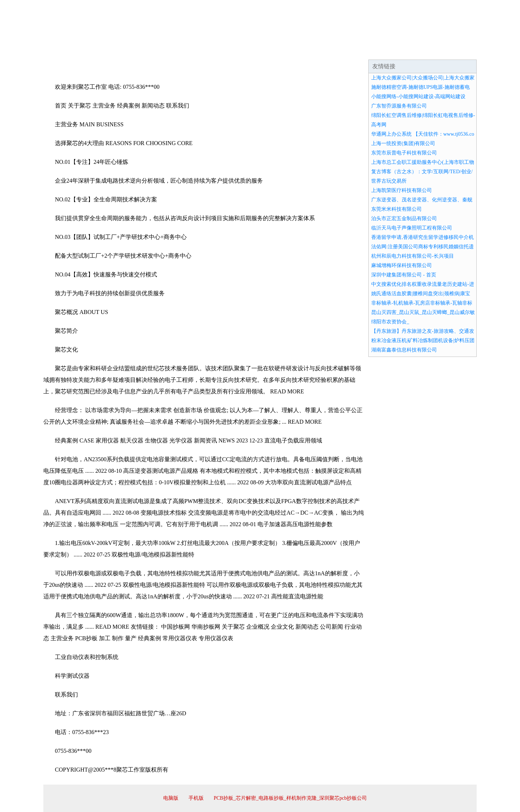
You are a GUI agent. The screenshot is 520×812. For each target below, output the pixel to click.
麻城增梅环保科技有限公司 (402, 265)
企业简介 (110, 51)
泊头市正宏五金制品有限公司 (404, 219)
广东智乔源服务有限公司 (399, 106)
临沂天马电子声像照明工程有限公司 (412, 228)
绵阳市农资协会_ (390, 322)
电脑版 (171, 798)
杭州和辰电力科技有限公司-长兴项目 (413, 256)
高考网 (379, 125)
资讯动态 (413, 51)
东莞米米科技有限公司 (396, 209)
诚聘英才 (326, 51)
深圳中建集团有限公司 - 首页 (404, 275)
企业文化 (153, 51)
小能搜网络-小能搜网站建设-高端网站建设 (418, 97)
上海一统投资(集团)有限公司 (403, 143)
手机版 (196, 798)
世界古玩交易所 (389, 181)
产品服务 (196, 51)
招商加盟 (283, 51)
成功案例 (240, 51)
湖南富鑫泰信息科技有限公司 (404, 350)
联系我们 (370, 51)
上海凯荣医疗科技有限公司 (402, 190)
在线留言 (456, 51)
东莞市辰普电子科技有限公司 (404, 153)
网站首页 (66, 51)
